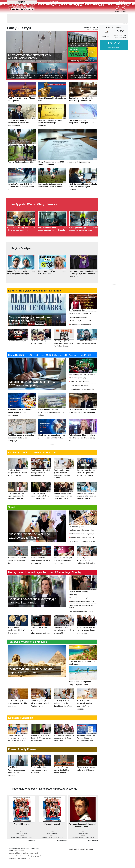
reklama (11, 853)
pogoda (71, 849)
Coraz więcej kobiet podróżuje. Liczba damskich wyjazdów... (64, 700)
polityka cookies (19, 856)
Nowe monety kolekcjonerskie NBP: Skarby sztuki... (18, 627)
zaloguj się (121, 1)
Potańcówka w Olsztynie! (18, 335)
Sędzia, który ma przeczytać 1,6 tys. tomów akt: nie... (64, 766)
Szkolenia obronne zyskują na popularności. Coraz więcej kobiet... (64, 733)
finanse (82, 849)
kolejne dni (105, 36)
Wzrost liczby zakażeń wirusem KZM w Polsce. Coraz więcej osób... (41, 491)
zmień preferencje (28, 856)
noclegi (76, 849)
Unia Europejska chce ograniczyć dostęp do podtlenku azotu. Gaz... (18, 491)
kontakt (23, 853)
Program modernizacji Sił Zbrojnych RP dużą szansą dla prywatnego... (41, 733)
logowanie (29, 853)
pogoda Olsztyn (114, 27)
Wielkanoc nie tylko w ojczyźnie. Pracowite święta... (18, 557)
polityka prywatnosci (38, 856)
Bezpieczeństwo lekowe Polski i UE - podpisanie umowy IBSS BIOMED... (87, 467)
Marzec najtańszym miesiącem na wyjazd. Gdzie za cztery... (41, 700)
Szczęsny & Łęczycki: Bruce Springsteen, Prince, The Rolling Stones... (64, 338)
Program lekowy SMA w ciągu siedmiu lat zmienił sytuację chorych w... (64, 491)
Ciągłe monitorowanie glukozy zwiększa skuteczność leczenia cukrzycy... (64, 468)
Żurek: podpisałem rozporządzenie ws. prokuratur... (41, 766)
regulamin (11, 856)
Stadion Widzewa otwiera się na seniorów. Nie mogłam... (41, 557)
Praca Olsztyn (89, 849)
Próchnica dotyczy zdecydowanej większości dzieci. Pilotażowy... (18, 467)
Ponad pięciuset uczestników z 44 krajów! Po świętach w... (87, 557)
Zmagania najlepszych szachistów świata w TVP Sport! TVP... (64, 557)
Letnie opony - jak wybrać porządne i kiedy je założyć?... (64, 627)
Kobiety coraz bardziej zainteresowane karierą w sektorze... (87, 627)
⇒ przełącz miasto (19, 851)
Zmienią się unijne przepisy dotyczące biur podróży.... (18, 700)
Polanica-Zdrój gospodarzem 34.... (22, 155)
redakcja (17, 853)
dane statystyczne (114, 47)
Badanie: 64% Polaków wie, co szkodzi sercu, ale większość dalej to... (87, 491)
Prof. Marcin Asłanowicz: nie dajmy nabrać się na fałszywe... (18, 768)
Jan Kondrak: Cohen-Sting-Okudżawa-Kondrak (87, 337)
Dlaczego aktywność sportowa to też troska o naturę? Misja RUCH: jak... (18, 733)
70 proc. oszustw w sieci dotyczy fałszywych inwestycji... (41, 627)
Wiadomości (54, 1)
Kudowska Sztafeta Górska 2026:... (22, 138)
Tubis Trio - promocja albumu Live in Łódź (41, 337)
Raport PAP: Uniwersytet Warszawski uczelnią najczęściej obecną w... (87, 733)
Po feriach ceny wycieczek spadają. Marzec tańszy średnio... (87, 701)
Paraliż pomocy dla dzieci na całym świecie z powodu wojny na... (41, 467)
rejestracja (35, 853)
